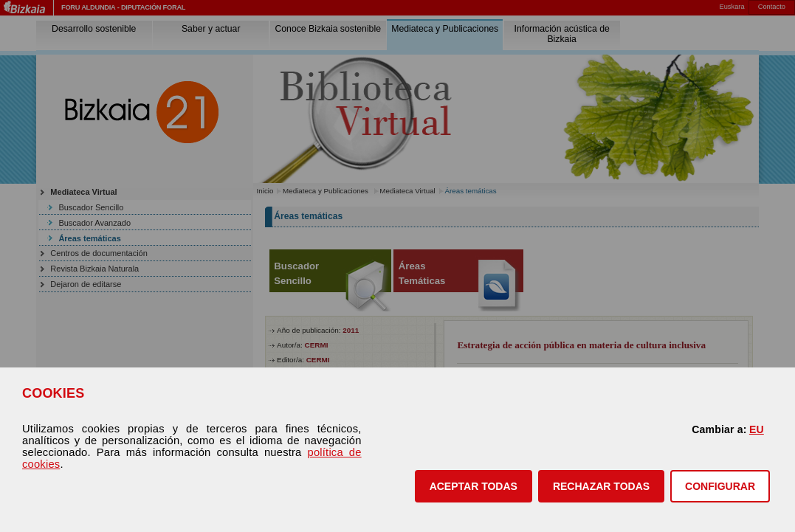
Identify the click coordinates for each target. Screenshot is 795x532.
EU (757, 429)
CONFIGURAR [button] (720, 486)
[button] (474, 486)
